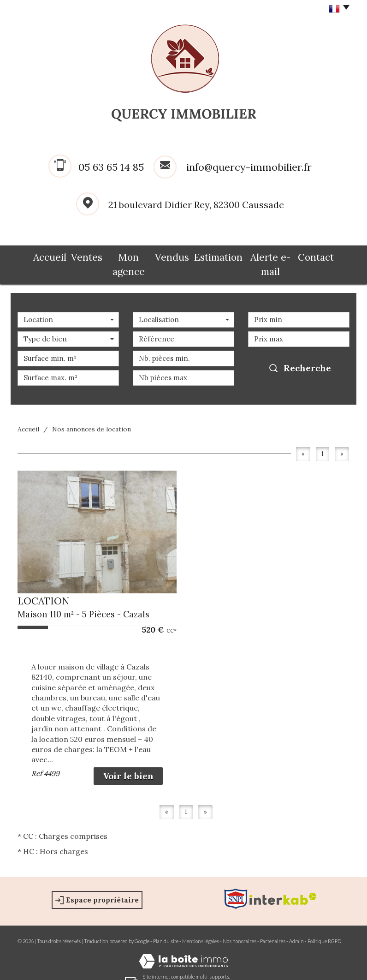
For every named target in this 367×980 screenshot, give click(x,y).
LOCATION (43, 586)
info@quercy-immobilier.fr (249, 167)
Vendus (175, 255)
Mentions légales (201, 926)
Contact (328, 255)
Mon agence (126, 255)
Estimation (221, 255)
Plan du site (166, 926)
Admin (296, 926)
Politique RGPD (324, 926)
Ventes (78, 255)
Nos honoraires (240, 926)
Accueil (38, 255)
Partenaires (273, 926)
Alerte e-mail (277, 255)
